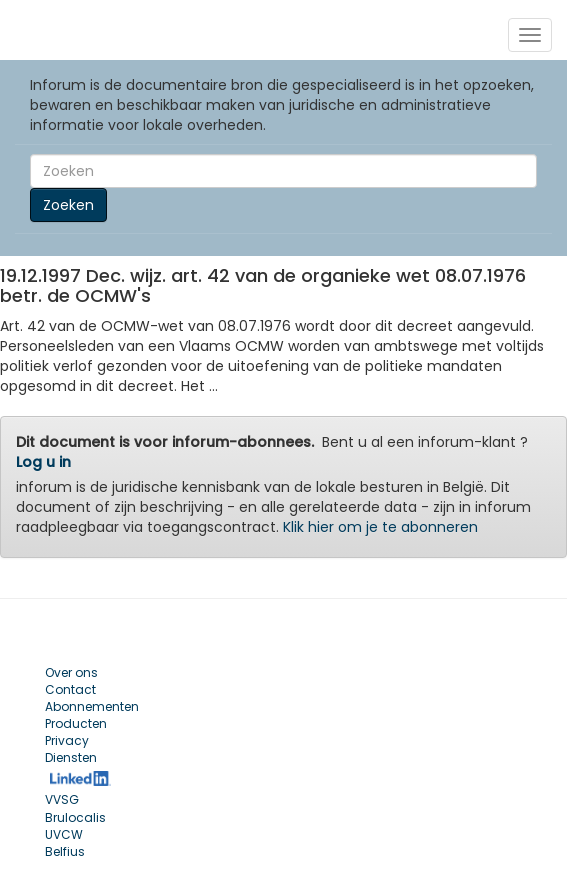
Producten (76, 723)
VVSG (62, 799)
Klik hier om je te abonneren (380, 527)
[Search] (283, 171)
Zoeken (68, 205)
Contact (70, 689)
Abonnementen (92, 706)
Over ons (71, 672)
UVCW (64, 834)
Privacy (67, 740)
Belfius (65, 851)
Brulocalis (75, 817)
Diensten (71, 757)
